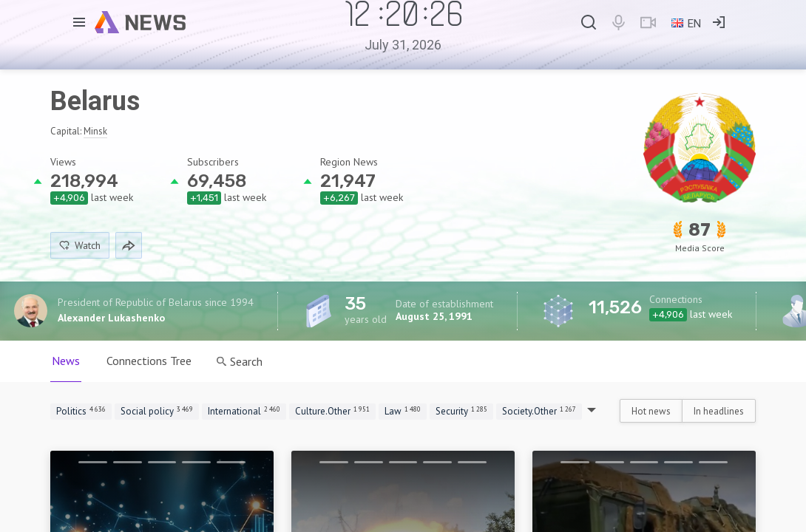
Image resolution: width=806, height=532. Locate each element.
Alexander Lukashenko (111, 318)
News (66, 361)
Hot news (651, 411)
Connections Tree (149, 361)
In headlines (719, 411)
